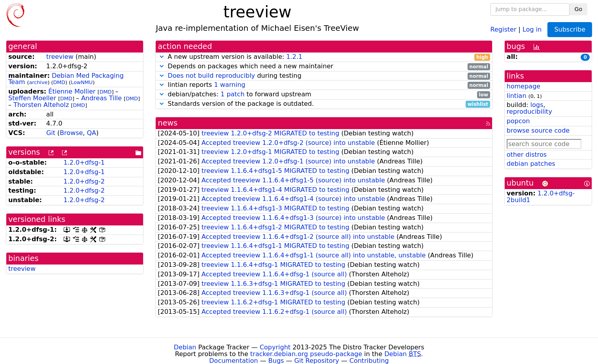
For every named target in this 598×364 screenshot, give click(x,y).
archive (38, 82)
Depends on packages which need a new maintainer (324, 67)
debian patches (531, 164)
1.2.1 (294, 57)
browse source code (538, 130)
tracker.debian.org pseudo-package (306, 354)
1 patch (232, 94)
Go (578, 9)
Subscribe (570, 29)
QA (92, 133)
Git (51, 133)
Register (504, 29)
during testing (324, 76)
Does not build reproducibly (211, 76)
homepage (523, 86)
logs (537, 105)
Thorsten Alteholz (41, 105)
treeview (60, 57)
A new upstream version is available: (324, 57)
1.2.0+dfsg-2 (84, 181)
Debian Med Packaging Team (66, 79)
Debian (185, 347)
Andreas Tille (101, 98)
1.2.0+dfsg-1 (84, 162)
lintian (517, 96)
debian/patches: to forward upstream (324, 95)
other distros (527, 155)
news (168, 123)
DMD (59, 82)
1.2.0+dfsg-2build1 (541, 197)
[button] (162, 57)
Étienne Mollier (72, 91)
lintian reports (324, 85)
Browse (71, 133)
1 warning (229, 85)
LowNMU (82, 82)
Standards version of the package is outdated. (324, 104)
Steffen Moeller (32, 98)
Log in (532, 29)
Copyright (275, 347)
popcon (518, 121)
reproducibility (529, 112)
